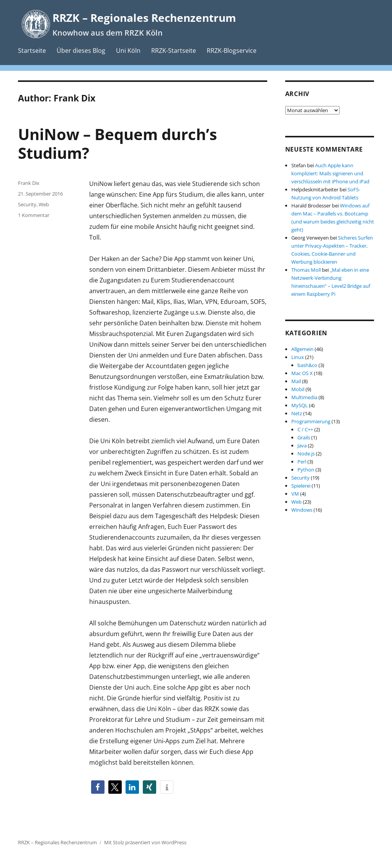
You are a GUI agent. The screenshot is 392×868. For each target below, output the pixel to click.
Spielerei (301, 486)
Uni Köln (128, 51)
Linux (298, 357)
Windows (302, 510)
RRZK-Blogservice (232, 51)
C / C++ (305, 429)
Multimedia (304, 397)
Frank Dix (29, 183)
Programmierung (311, 421)
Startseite (32, 51)
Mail (296, 381)
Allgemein (302, 349)
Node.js (306, 454)
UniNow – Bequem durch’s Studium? (118, 144)
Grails (304, 437)
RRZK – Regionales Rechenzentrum (144, 18)
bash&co (307, 365)
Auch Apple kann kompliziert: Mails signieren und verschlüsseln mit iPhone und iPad (330, 173)
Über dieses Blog (81, 51)
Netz (297, 413)
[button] (98, 787)
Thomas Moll (306, 270)
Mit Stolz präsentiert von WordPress (145, 842)
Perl (302, 462)
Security (27, 204)
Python (306, 470)
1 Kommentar (34, 215)
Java (302, 445)
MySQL (300, 405)
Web (44, 204)
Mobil (298, 389)
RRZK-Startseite (174, 51)
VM (295, 494)
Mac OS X (302, 373)
